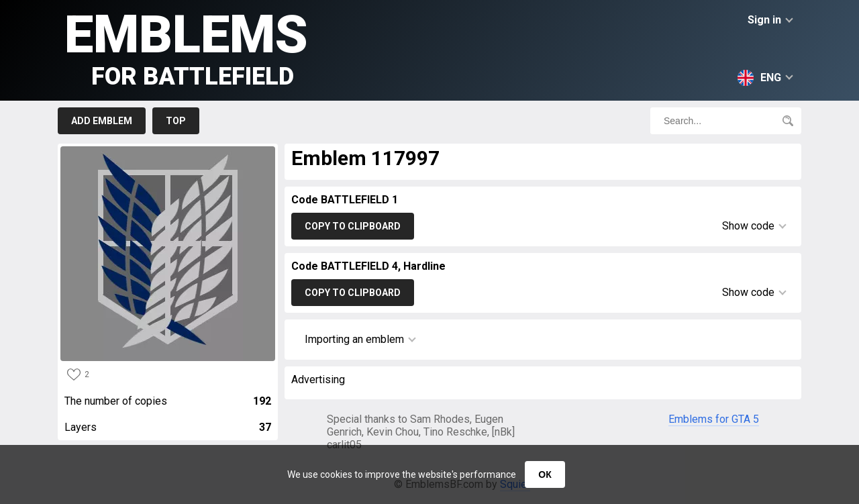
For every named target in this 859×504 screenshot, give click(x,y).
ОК (545, 474)
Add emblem (102, 121)
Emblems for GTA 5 (714, 419)
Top (176, 121)
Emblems (186, 47)
